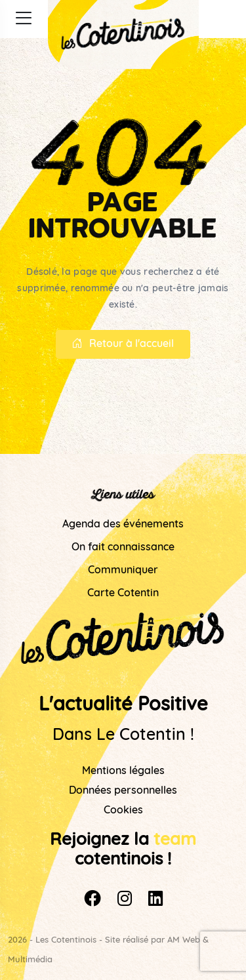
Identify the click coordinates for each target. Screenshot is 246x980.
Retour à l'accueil (123, 344)
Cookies (123, 811)
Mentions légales (123, 771)
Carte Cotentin (123, 594)
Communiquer (123, 571)
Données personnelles (123, 791)
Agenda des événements (123, 525)
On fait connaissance (123, 548)
